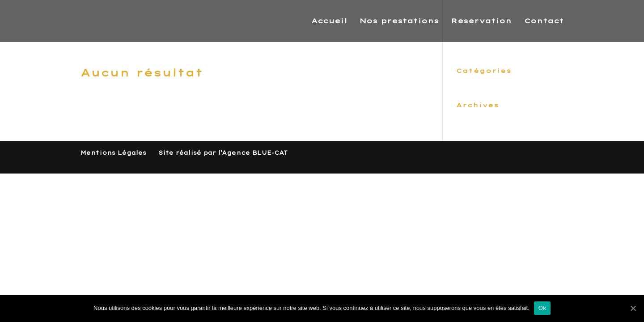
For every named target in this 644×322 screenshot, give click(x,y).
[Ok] (633, 308)
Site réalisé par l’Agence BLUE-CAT (223, 153)
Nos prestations (399, 21)
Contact (544, 21)
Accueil (329, 21)
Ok (542, 308)
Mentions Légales (113, 153)
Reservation (481, 21)
